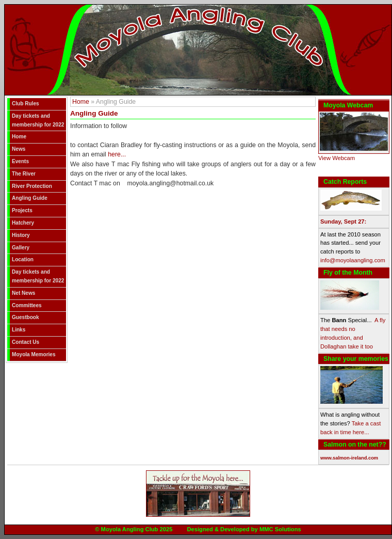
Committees (27, 305)
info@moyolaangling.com (353, 260)
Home (19, 137)
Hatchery (23, 223)
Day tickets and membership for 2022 (38, 120)
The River (24, 174)
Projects (22, 210)
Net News (23, 293)
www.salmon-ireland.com (349, 458)
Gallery (21, 248)
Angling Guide (30, 198)
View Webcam (337, 158)
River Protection (32, 186)
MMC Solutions (280, 529)
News (19, 149)
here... (117, 154)
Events (20, 161)
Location (23, 259)
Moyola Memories (34, 354)
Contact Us (26, 342)
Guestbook (26, 317)
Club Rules (26, 104)
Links (19, 330)
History (21, 235)
